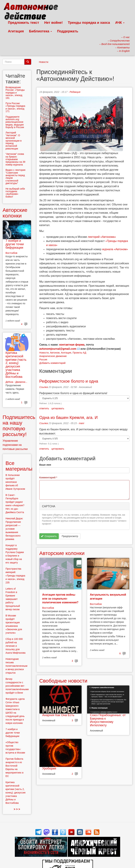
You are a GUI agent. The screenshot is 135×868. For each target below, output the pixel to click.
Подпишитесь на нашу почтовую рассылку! (19, 426)
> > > (17, 809)
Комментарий (48, 477)
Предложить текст (24, 23)
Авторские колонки (62, 553)
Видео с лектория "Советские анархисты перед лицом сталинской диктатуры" (15, 177)
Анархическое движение (53, 356)
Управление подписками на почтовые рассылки (15, 445)
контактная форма (72, 345)
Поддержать (68, 31)
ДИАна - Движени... (16, 382)
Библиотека (40, 31)
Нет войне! (54, 23)
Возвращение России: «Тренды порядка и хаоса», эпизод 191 (15, 93)
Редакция (75, 92)
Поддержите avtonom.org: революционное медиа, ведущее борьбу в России (15, 122)
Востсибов (48, 608)
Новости (44, 62)
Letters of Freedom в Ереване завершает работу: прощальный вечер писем (13, 599)
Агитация (16, 31)
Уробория (49, 768)
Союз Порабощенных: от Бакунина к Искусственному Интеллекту (108, 720)
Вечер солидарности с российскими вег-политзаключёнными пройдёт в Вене (17, 686)
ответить (44, 408)
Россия (43, 360)
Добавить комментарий (52, 363)
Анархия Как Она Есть (58, 715)
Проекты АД (79, 353)
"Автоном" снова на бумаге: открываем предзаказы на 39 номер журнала (15, 159)
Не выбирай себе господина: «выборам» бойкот (15, 193)
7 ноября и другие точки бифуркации (15, 244)
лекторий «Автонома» (102, 237)
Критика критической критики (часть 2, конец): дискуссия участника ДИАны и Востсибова (16, 365)
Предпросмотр (70, 536)
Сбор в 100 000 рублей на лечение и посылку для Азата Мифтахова (16, 646)
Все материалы (19, 466)
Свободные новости (63, 681)
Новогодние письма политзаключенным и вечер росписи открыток (16, 666)
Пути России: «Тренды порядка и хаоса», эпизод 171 (15, 107)
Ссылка (44, 387)
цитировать (58, 408)
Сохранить (49, 536)
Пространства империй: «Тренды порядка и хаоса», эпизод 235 (15, 576)
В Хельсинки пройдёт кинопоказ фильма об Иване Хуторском (15, 482)
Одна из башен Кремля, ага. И (69, 417)
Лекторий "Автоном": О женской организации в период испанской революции (14, 141)
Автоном (55, 353)
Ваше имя (45, 465)
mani (81, 423)
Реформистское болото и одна (69, 381)
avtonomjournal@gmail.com (58, 349)
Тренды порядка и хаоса (89, 23)
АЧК (120, 23)
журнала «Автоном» (115, 249)
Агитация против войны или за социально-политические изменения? (60, 599)
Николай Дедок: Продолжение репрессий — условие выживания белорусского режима (14, 529)
